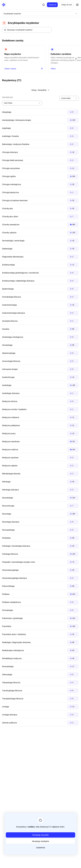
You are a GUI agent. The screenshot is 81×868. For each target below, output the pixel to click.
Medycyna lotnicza (10, 401)
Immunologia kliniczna (11, 361)
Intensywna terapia (10, 369)
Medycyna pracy (9, 433)
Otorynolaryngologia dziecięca (14, 578)
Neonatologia (8, 498)
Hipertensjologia (9, 353)
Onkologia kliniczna (10, 554)
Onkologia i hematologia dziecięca (16, 546)
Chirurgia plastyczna (10, 192)
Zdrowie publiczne (10, 723)
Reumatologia (8, 666)
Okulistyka (6, 538)
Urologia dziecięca (10, 715)
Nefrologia (6, 482)
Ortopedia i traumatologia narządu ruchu (19, 562)
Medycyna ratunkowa (11, 442)
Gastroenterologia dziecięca (14, 313)
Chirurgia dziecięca (10, 152)
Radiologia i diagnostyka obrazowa (16, 642)
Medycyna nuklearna (11, 417)
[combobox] (40, 14)
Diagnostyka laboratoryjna (13, 257)
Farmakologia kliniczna (11, 297)
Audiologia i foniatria (10, 136)
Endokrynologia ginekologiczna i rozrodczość (20, 273)
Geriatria (6, 329)
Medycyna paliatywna (11, 425)
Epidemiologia (8, 289)
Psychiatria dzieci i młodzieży (14, 634)
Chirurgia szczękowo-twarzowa (15, 200)
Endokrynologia (8, 265)
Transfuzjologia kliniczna (12, 691)
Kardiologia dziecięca (11, 393)
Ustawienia (40, 848)
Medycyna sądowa (10, 466)
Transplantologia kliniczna (13, 699)
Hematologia (7, 345)
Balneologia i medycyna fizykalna (16, 144)
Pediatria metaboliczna (11, 602)
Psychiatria (7, 626)
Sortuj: (40, 90)
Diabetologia (7, 249)
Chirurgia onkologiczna (11, 184)
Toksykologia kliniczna (11, 683)
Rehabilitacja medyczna (12, 658)
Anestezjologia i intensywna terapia (17, 120)
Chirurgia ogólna (9, 176)
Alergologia (7, 112)
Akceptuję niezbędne (40, 841)
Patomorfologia (8, 586)
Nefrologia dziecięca (10, 490)
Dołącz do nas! (67, 5)
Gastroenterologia (9, 305)
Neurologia (7, 514)
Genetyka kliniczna (10, 321)
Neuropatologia (8, 530)
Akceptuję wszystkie (40, 835)
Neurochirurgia (8, 506)
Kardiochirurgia (8, 377)
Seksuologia (7, 675)
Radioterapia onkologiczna (13, 650)
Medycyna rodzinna (10, 450)
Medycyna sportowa (10, 458)
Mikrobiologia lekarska (11, 474)
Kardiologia (7, 385)
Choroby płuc (8, 209)
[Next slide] (76, 59)
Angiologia (6, 128)
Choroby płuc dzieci (10, 217)
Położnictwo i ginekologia (12, 618)
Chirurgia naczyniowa (11, 168)
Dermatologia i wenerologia (13, 241)
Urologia (6, 707)
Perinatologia (7, 610)
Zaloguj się (52, 5)
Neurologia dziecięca (11, 522)
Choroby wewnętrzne (11, 225)
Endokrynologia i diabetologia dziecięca (18, 281)
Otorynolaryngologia (10, 570)
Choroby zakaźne (9, 233)
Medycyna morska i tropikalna (14, 409)
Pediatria (6, 594)
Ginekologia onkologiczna (13, 337)
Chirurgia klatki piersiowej (13, 160)
